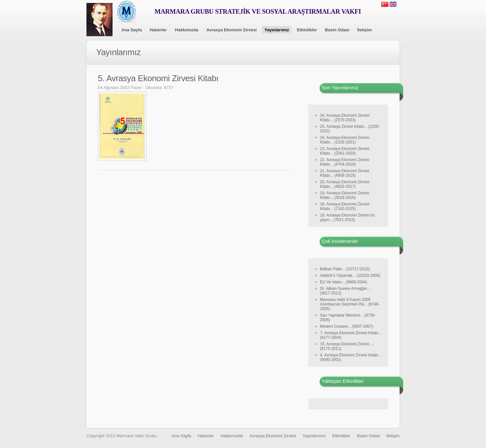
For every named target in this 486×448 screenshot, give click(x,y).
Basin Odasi (337, 30)
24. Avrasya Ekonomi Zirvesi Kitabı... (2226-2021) (345, 140)
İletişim (364, 30)
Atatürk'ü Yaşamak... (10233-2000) (350, 276)
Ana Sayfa (132, 30)
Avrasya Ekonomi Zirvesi (232, 30)
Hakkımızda (187, 30)
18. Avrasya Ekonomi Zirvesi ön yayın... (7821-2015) (347, 217)
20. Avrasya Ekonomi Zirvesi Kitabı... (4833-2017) (345, 184)
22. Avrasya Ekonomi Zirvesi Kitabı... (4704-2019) (345, 162)
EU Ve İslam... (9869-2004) (344, 282)
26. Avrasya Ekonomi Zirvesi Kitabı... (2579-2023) (345, 118)
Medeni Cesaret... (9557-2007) (347, 326)
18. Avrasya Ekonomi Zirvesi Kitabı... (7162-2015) (345, 206)
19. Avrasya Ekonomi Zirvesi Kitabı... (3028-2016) (345, 195)
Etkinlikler (307, 30)
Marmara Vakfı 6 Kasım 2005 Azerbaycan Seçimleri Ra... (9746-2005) (350, 304)
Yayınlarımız (277, 30)
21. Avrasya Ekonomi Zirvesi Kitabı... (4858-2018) (345, 173)
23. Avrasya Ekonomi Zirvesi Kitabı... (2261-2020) (345, 151)
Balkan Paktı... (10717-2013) (345, 269)
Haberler (158, 30)
